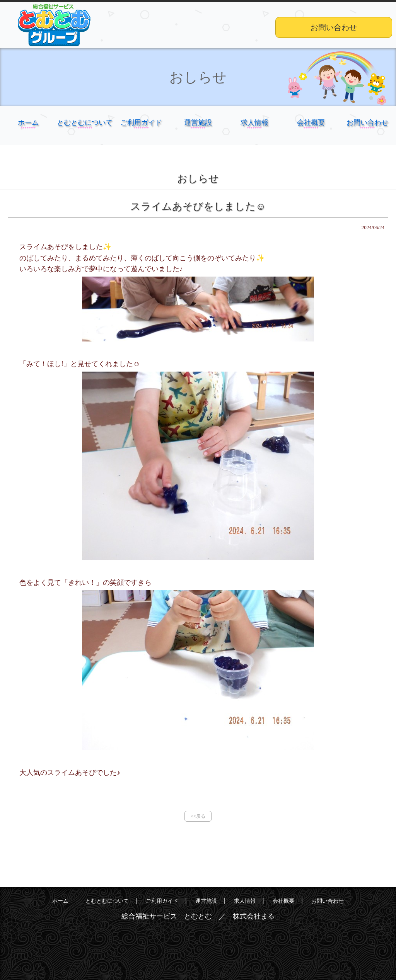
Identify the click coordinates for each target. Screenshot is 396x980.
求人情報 (254, 132)
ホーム (28, 132)
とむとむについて (85, 132)
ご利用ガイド (141, 132)
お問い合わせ (334, 27)
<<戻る (198, 816)
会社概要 (311, 132)
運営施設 (198, 132)
